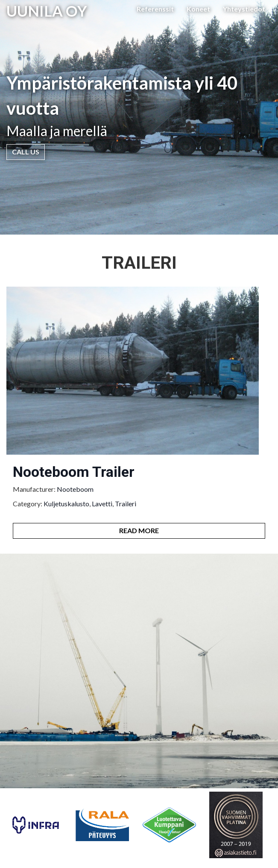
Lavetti (102, 504)
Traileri (126, 504)
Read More (139, 530)
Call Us (26, 152)
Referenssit (155, 9)
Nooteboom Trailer (74, 472)
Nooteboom (75, 489)
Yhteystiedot (244, 9)
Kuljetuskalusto (66, 504)
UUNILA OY (47, 11)
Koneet (198, 9)
